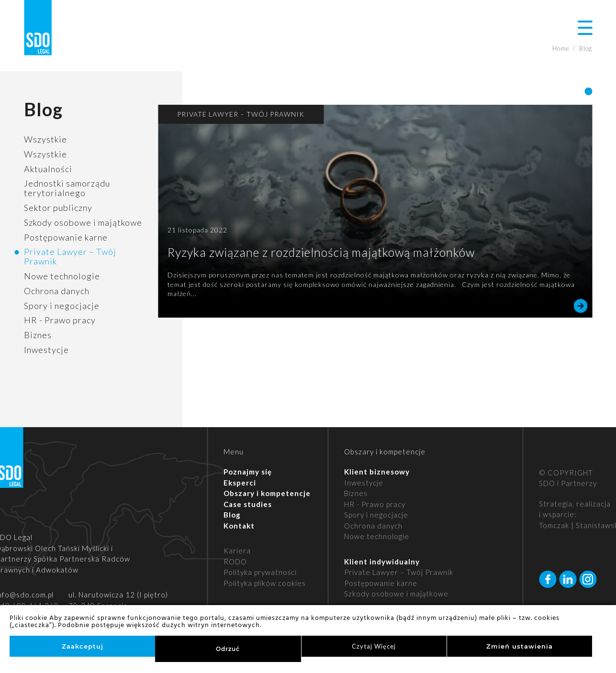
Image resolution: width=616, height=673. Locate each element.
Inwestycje (46, 350)
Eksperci (240, 483)
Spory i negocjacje (62, 306)
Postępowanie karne (66, 237)
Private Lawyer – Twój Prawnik (70, 256)
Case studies (248, 504)
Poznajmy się (248, 472)
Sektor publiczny (58, 208)
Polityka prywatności (260, 572)
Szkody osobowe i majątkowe (83, 222)
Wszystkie (45, 139)
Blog (232, 515)
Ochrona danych (57, 291)
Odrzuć (228, 649)
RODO (235, 562)
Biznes (38, 335)
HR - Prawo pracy (60, 320)
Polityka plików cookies (265, 583)
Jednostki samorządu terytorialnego (67, 188)
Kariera (237, 551)
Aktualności (48, 169)
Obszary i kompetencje (267, 493)
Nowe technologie (62, 276)
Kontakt (239, 526)
